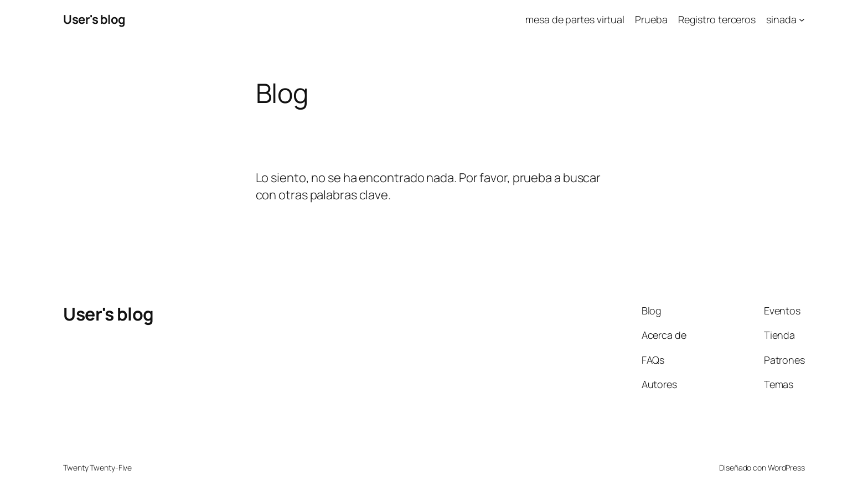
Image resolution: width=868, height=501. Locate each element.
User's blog (94, 19)
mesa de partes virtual (575, 19)
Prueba (651, 19)
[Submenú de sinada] (802, 20)
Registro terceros (717, 19)
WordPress (786, 468)
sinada (781, 19)
